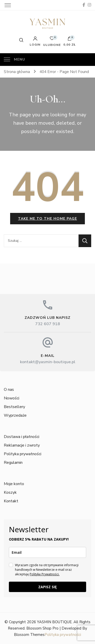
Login (35, 41)
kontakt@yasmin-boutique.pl (48, 362)
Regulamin (13, 463)
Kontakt (11, 501)
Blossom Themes (29, 635)
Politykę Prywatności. (45, 574)
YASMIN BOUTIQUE (54, 622)
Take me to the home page (48, 219)
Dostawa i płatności (22, 437)
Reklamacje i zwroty (22, 445)
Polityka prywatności (23, 454)
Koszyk (10, 492)
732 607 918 (48, 324)
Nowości (12, 398)
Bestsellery (14, 407)
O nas (9, 390)
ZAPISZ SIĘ (48, 587)
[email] (48, 552)
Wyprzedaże (15, 415)
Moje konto (14, 484)
